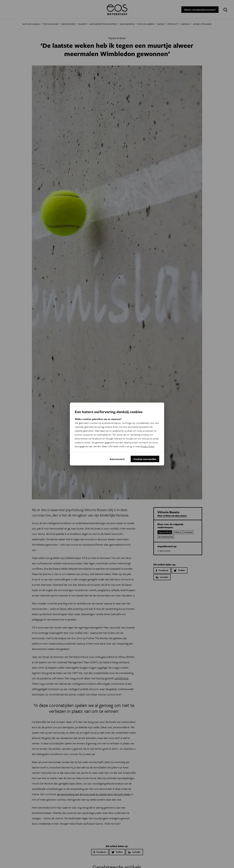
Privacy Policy (147, 446)
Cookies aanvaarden (145, 459)
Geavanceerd (117, 459)
